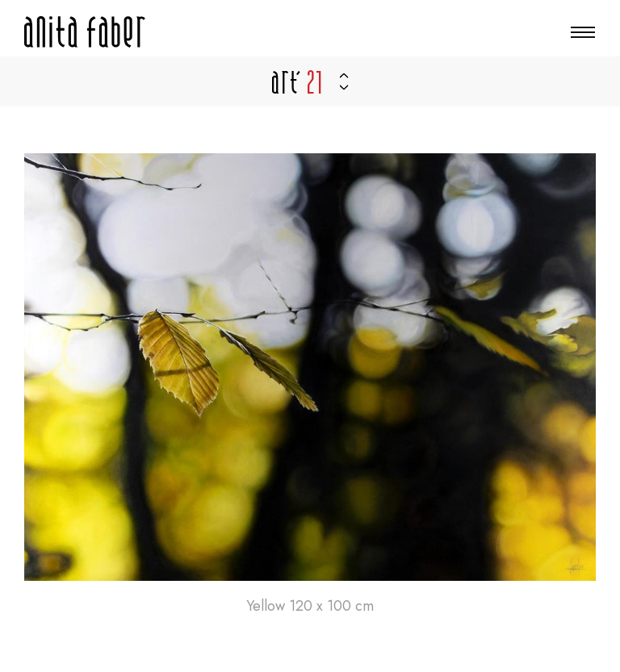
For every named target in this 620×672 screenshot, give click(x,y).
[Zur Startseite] (85, 32)
